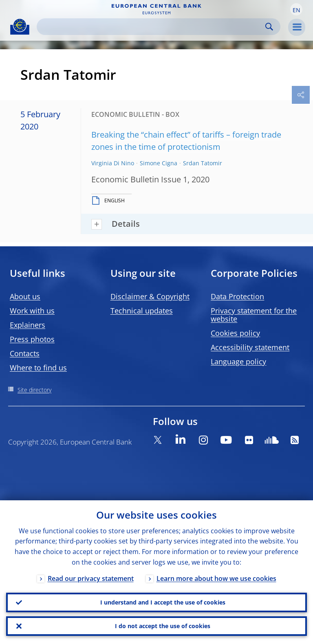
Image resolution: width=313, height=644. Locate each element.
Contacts (25, 353)
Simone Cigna (159, 163)
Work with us (32, 311)
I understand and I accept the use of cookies (163, 602)
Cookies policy (235, 333)
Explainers (28, 325)
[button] (296, 9)
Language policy (238, 361)
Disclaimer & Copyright (150, 296)
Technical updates (142, 311)
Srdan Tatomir (203, 163)
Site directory (34, 390)
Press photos (32, 339)
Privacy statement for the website (254, 315)
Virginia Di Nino (113, 163)
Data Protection (237, 296)
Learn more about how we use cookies (216, 578)
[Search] (152, 27)
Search (269, 27)
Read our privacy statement (91, 578)
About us (25, 296)
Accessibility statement (250, 347)
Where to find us (38, 368)
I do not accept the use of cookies (163, 626)
